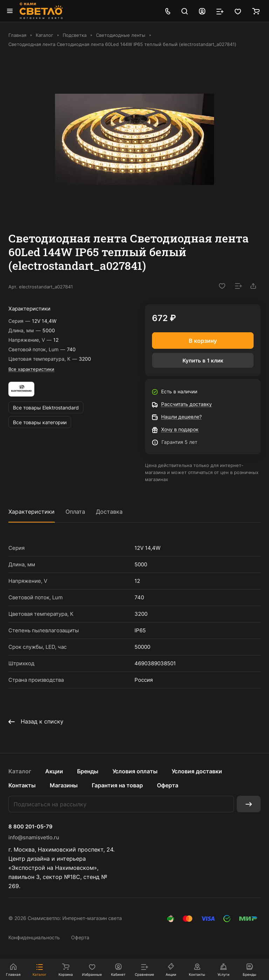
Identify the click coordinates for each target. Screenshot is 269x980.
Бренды (88, 771)
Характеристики (32, 512)
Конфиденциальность (34, 937)
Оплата (75, 512)
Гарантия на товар (117, 785)
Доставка (109, 512)
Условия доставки (197, 771)
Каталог (20, 771)
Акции (54, 771)
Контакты (22, 785)
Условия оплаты (135, 771)
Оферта (168, 785)
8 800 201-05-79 (30, 827)
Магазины (64, 785)
